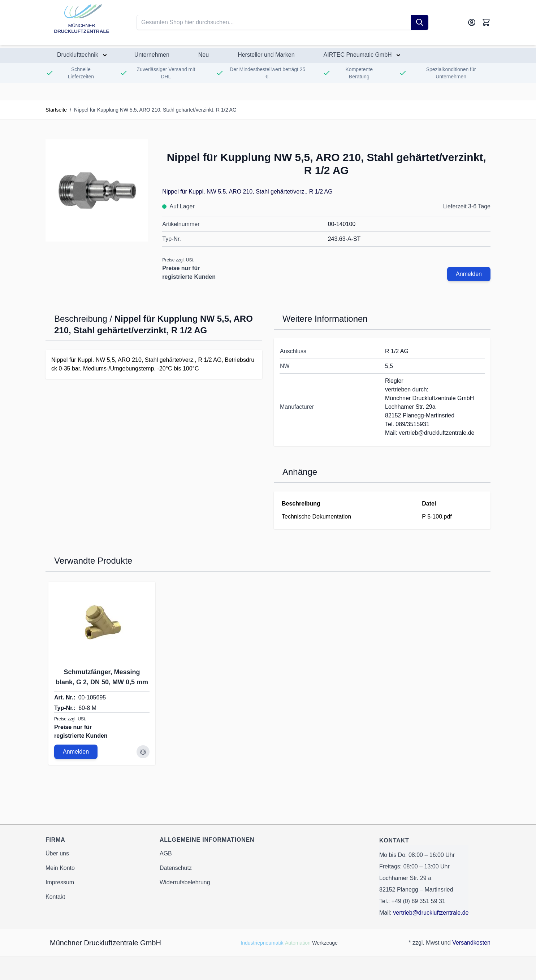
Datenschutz (176, 868)
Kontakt (55, 897)
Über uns (57, 853)
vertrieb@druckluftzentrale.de (431, 913)
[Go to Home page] (82, 22)
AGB (166, 853)
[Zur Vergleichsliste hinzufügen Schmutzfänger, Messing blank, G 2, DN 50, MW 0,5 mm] (143, 752)
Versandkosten (471, 943)
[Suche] (420, 22)
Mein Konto (60, 868)
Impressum (60, 882)
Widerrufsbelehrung (185, 882)
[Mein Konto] (472, 22)
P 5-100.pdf (437, 517)
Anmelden (469, 274)
